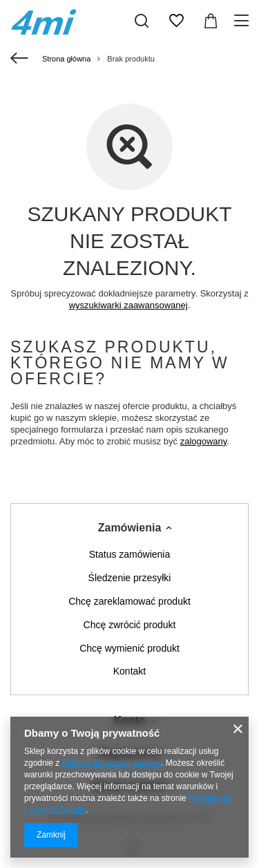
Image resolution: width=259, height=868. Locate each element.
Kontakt (129, 671)
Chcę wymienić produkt (129, 648)
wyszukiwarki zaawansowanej (128, 305)
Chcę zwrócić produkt (130, 625)
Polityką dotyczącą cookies (112, 763)
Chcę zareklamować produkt (129, 601)
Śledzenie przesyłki (130, 578)
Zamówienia (130, 528)
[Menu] (243, 21)
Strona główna (66, 59)
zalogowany (204, 441)
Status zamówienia (130, 554)
